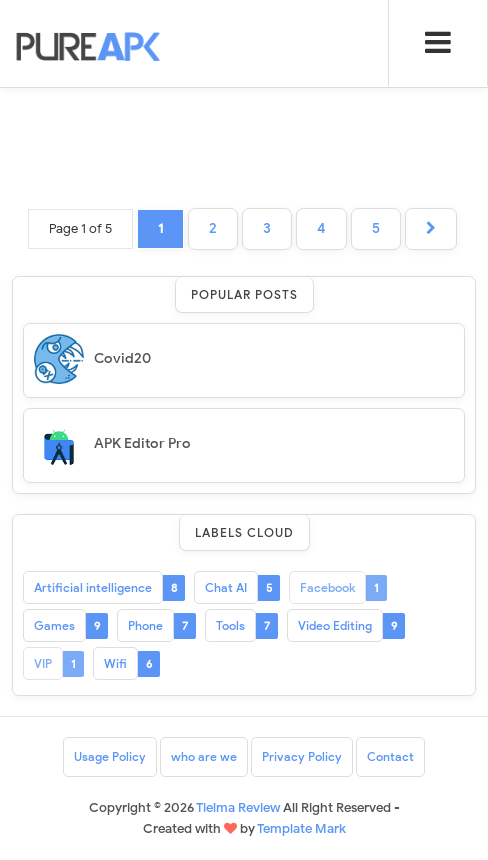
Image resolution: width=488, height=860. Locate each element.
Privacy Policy (302, 756)
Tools (230, 625)
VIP (43, 663)
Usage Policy (110, 756)
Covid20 (122, 358)
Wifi (115, 663)
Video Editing (335, 625)
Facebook (327, 587)
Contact (390, 756)
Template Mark (301, 828)
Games (54, 625)
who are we (204, 756)
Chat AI (226, 587)
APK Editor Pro (142, 443)
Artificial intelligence (93, 587)
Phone (145, 625)
